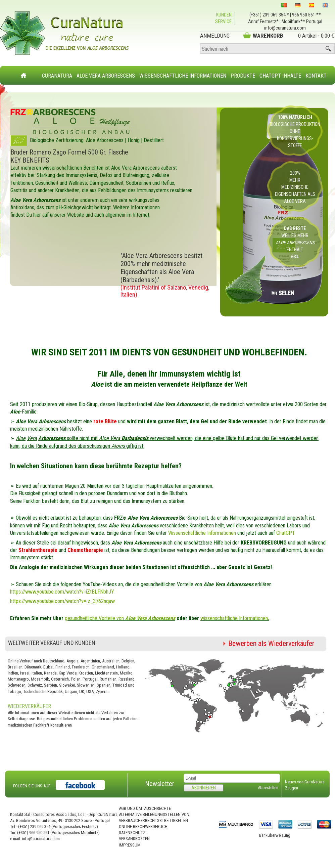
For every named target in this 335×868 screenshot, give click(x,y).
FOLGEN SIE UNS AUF (32, 786)
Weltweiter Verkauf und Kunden (52, 643)
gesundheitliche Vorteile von (120, 618)
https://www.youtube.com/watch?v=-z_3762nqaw (62, 601)
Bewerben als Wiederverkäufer (271, 643)
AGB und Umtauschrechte (145, 808)
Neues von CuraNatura (305, 782)
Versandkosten (134, 839)
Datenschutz (132, 833)
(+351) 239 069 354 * (269, 15)
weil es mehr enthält (295, 243)
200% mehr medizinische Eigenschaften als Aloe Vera (295, 187)
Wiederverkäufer (29, 706)
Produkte (243, 76)
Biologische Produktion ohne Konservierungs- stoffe (295, 131)
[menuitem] (57, 72)
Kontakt (316, 76)
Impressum (130, 845)
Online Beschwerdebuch (143, 827)
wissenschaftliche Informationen (235, 618)
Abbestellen (268, 788)
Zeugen (292, 788)
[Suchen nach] (267, 49)
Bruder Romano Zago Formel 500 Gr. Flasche (69, 152)
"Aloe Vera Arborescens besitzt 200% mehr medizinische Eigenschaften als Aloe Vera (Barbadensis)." (161, 268)
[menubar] (184, 72)
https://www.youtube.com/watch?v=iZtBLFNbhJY (62, 592)
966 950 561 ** (306, 15)
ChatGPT (286, 533)
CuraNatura (57, 76)
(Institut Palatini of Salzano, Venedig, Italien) (165, 291)
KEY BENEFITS (30, 160)
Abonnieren (204, 788)
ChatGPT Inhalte (280, 76)
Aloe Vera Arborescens (106, 76)
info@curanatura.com (285, 28)
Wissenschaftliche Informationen (183, 76)
